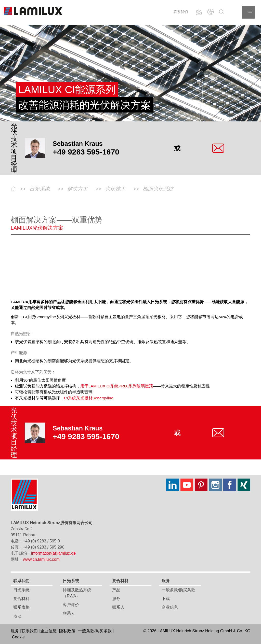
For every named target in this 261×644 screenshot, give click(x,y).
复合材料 (21, 599)
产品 (116, 590)
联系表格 (21, 607)
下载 (166, 599)
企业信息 (170, 607)
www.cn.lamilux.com (41, 559)
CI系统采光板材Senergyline (89, 398)
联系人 (69, 613)
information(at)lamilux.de (53, 553)
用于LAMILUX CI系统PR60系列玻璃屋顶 (117, 386)
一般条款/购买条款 (178, 590)
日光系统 (21, 590)
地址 (17, 616)
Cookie (18, 637)
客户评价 (71, 605)
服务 (116, 599)
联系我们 (181, 12)
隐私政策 (67, 631)
